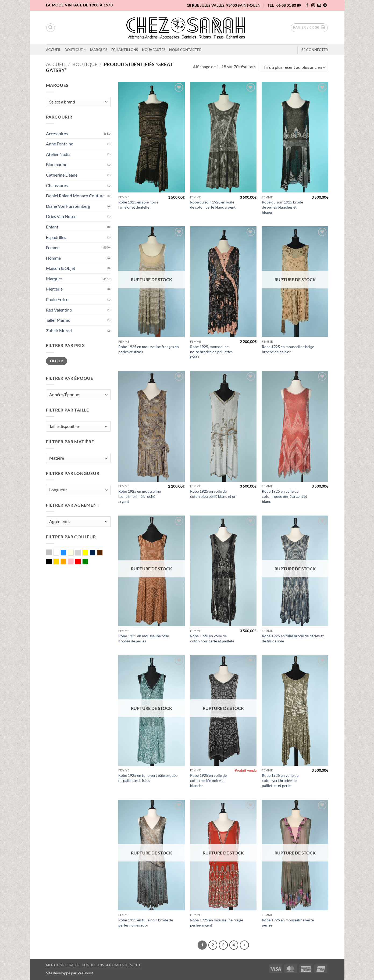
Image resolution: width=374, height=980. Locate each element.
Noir (52, 562)
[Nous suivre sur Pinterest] (325, 6)
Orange (66, 562)
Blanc (59, 553)
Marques (99, 50)
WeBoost (85, 973)
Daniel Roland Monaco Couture (75, 196)
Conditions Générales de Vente (111, 965)
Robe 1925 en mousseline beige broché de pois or (288, 349)
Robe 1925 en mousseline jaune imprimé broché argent (140, 496)
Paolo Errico (57, 299)
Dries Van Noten (61, 216)
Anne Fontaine (60, 144)
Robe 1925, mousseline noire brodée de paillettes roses (211, 352)
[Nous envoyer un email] (319, 6)
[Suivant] (244, 945)
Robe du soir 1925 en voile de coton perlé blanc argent (213, 205)
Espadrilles (56, 237)
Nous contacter (185, 50)
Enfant (52, 227)
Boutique (75, 50)
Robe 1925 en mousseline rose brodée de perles (144, 638)
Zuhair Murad (59, 330)
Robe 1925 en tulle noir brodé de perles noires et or (146, 922)
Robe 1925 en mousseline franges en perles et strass (149, 349)
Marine (95, 553)
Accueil (54, 50)
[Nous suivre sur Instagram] (313, 6)
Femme (53, 247)
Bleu (66, 553)
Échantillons (125, 50)
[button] (309, 28)
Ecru (74, 553)
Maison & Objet (61, 268)
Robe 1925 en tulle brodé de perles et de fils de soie (293, 638)
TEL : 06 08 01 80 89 (284, 5)
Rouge (81, 562)
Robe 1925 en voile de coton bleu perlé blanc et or (213, 494)
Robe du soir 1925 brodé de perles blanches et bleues (282, 207)
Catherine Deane (62, 175)
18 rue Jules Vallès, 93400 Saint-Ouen (224, 5)
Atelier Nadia (58, 154)
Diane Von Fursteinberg (68, 206)
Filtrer (57, 361)
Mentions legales (63, 965)
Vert (88, 562)
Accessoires (57, 133)
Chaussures (57, 185)
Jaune (88, 553)
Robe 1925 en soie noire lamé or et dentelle (138, 205)
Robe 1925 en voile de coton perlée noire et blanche (208, 780)
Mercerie (54, 289)
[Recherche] (51, 28)
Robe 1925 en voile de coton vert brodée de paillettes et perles (280, 780)
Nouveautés (154, 50)
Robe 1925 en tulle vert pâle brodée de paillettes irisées (148, 778)
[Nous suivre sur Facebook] (307, 6)
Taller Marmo (58, 320)
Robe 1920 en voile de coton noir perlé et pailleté (212, 638)
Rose (74, 562)
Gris (81, 553)
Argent (52, 553)
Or (59, 562)
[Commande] (294, 67)
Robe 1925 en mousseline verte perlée (288, 922)
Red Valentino (59, 310)
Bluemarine (57, 164)
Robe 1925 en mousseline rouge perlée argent (217, 922)
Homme (53, 258)
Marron (103, 553)
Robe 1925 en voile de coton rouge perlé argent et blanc (284, 496)
